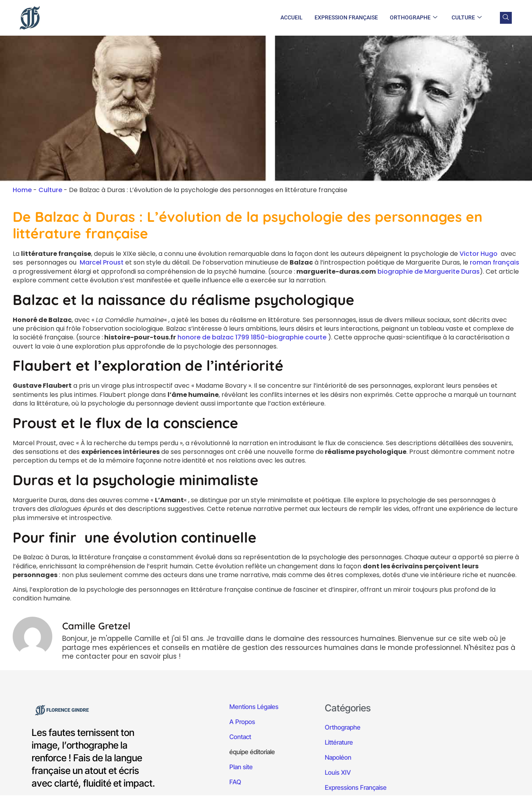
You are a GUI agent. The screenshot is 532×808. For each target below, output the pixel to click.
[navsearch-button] (506, 18)
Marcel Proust (102, 262)
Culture (467, 18)
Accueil (292, 17)
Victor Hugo (479, 254)
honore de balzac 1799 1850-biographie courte (252, 337)
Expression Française (346, 17)
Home (22, 190)
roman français (495, 262)
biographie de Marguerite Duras (429, 272)
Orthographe (414, 18)
